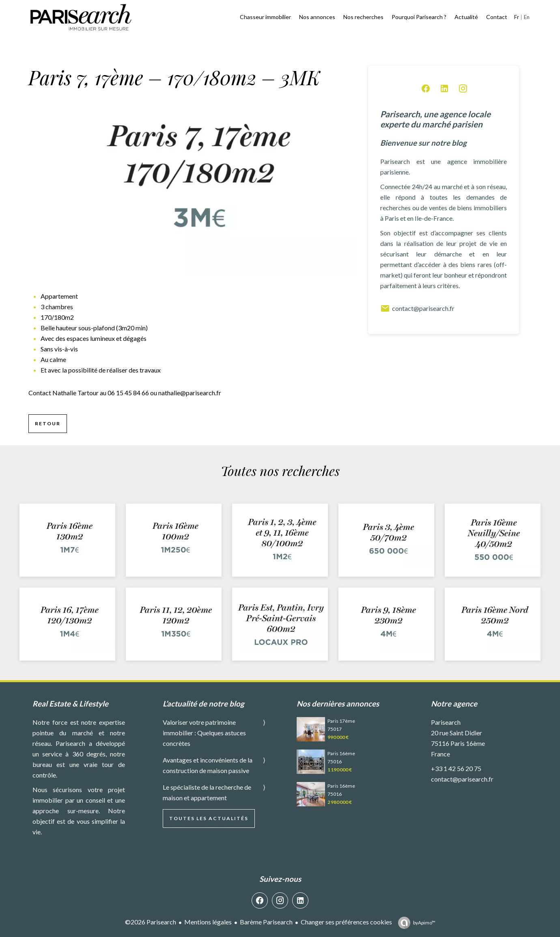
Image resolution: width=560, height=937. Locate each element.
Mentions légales (208, 922)
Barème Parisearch (266, 922)
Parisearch (446, 722)
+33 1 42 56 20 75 (456, 768)
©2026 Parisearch (151, 922)
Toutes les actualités (209, 818)
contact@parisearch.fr (417, 308)
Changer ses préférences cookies (346, 922)
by (424, 923)
